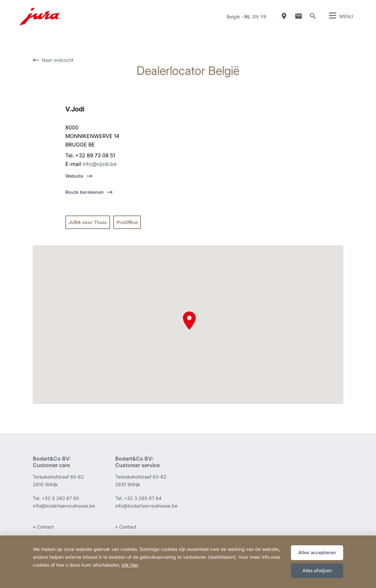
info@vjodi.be (100, 164)
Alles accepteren (317, 552)
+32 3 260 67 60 (60, 498)
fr (264, 17)
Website (74, 176)
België (233, 17)
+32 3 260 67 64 (143, 498)
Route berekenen (85, 192)
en (256, 17)
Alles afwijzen (317, 570)
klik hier (130, 565)
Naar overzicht (58, 60)
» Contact (43, 527)
